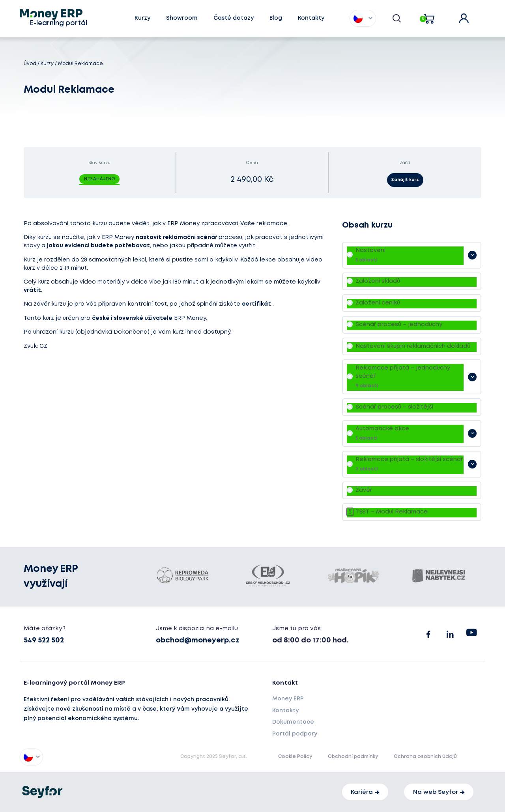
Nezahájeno (99, 179)
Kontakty (311, 18)
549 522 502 (44, 640)
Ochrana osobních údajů (425, 757)
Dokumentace (293, 722)
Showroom (182, 18)
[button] (397, 19)
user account (469, 16)
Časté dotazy (234, 18)
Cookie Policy (295, 757)
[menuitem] (358, 18)
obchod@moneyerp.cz (198, 640)
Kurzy (142, 18)
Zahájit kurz (405, 180)
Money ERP (288, 699)
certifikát (256, 304)
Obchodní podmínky (353, 757)
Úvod (30, 64)
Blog (276, 18)
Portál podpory (295, 734)
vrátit (32, 290)
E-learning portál (58, 23)
